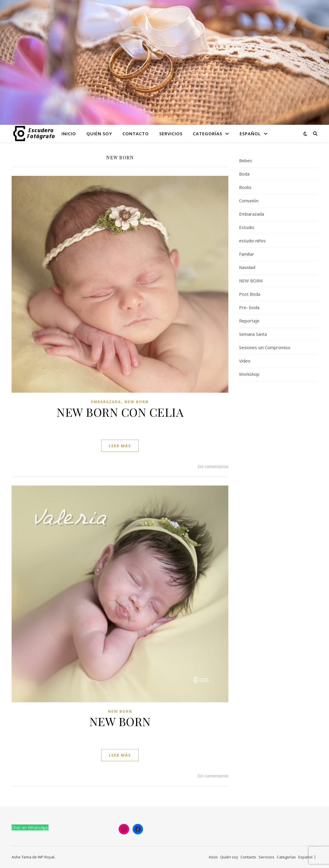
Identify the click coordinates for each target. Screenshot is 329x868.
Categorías (208, 133)
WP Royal (46, 857)
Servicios (171, 133)
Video (245, 361)
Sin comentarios (213, 466)
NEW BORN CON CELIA (120, 412)
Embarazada (106, 402)
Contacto (136, 133)
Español (250, 133)
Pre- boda (249, 307)
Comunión (249, 201)
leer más (120, 446)
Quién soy (99, 133)
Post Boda (250, 294)
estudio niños (252, 241)
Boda (244, 174)
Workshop (249, 374)
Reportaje (249, 321)
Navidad (247, 267)
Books (245, 187)
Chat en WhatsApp (30, 827)
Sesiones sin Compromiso (265, 347)
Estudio (247, 227)
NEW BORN (137, 402)
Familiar (247, 254)
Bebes (246, 160)
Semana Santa (253, 334)
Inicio (69, 133)
